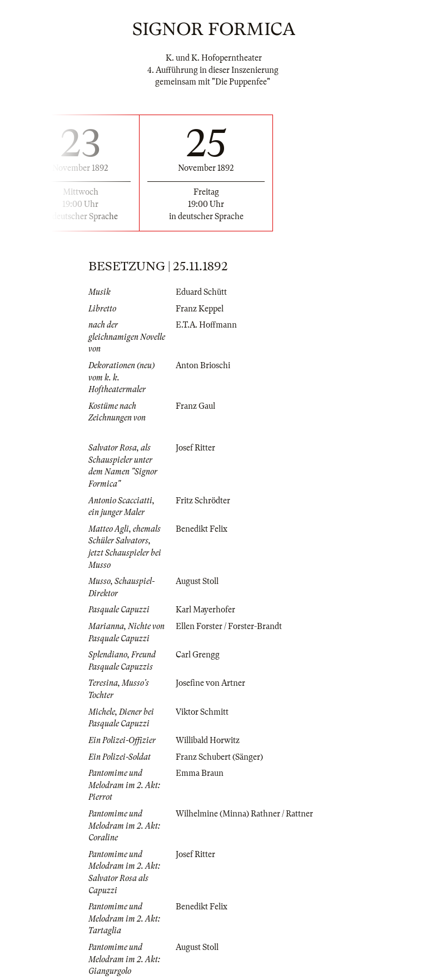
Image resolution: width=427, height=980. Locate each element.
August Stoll (197, 581)
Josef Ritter (195, 448)
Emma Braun (200, 773)
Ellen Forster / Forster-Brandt (229, 626)
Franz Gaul (195, 406)
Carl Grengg (198, 655)
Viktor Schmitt (202, 712)
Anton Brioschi (203, 365)
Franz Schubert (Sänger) (219, 757)
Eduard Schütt (201, 292)
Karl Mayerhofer (205, 610)
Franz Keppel (200, 309)
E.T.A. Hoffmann (206, 325)
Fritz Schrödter (203, 501)
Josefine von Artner (210, 683)
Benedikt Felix (202, 529)
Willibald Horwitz (208, 740)
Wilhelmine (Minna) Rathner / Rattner (244, 814)
